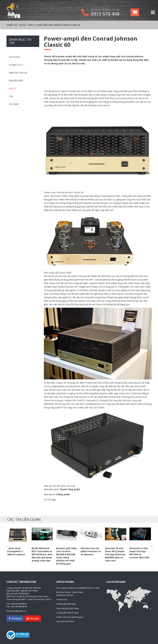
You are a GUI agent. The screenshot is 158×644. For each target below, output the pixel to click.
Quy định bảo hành (65, 621)
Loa (11, 96)
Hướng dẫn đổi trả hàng (67, 613)
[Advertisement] (98, 77)
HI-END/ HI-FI (16, 65)
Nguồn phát (16, 81)
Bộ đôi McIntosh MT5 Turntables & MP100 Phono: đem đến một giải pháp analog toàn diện (42, 554)
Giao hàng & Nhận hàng (67, 608)
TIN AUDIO (14, 57)
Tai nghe (14, 104)
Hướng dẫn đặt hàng (66, 604)
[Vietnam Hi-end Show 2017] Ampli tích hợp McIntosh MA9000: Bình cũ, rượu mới (115, 554)
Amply (12, 88)
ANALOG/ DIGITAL (18, 73)
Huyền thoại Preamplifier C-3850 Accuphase (16, 551)
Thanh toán (62, 599)
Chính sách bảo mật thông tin (70, 617)
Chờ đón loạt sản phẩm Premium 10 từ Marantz (91, 551)
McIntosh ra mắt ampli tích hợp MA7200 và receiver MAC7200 (139, 553)
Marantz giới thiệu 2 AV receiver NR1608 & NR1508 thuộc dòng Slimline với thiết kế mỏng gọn (66, 556)
